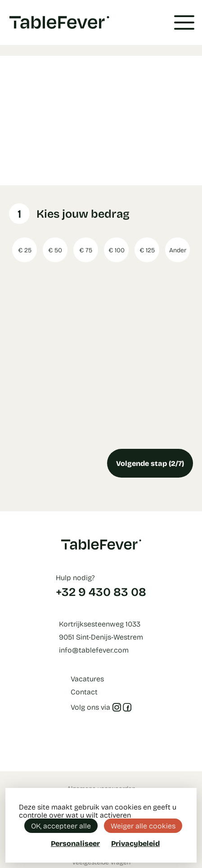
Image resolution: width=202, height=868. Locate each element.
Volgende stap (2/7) (150, 463)
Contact (84, 691)
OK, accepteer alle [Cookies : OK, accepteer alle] (61, 825)
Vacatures (87, 678)
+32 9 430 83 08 (101, 591)
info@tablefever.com (94, 650)
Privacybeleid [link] (135, 843)
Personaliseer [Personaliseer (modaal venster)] (75, 843)
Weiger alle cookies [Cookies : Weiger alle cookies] (143, 825)
